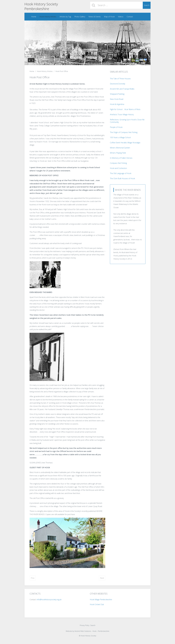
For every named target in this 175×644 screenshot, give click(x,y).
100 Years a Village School (120, 137)
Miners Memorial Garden (120, 148)
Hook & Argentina (117, 104)
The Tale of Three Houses (120, 79)
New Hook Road (117, 99)
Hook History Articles (48, 17)
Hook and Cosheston (118, 168)
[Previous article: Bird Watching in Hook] (32, 578)
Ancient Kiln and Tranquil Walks (122, 89)
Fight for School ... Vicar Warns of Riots (125, 109)
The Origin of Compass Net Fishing (124, 132)
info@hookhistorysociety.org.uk (49, 600)
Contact (130, 17)
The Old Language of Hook (121, 173)
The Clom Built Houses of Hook (122, 178)
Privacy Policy (85, 625)
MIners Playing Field (118, 153)
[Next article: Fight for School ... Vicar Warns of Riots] (102, 578)
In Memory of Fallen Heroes (121, 158)
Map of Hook (109, 17)
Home (34, 17)
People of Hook (116, 127)
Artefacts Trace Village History (122, 114)
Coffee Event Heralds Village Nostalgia (125, 143)
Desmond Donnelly (118, 84)
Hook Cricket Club (97, 605)
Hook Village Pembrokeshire (101, 600)
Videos (121, 17)
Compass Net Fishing (118, 163)
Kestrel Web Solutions (83, 631)
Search (147, 5)
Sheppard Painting (117, 94)
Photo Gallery (80, 17)
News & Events (94, 17)
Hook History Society (41, 4)
